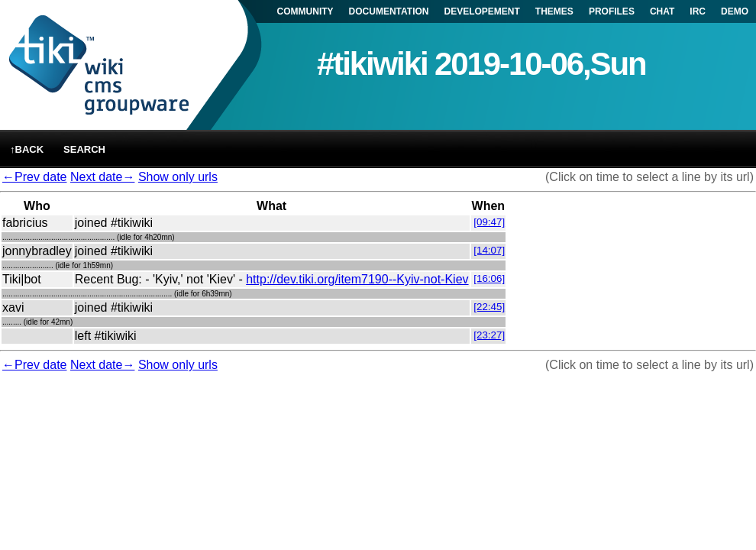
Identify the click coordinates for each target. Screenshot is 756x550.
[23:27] (489, 335)
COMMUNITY (305, 11)
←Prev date (34, 177)
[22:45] (489, 307)
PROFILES (612, 11)
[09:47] (489, 222)
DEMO (735, 11)
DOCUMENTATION (389, 11)
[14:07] (489, 250)
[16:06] (489, 278)
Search (84, 149)
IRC (698, 11)
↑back (27, 149)
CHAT (662, 11)
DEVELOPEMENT (482, 11)
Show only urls (178, 177)
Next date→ (102, 177)
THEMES (554, 11)
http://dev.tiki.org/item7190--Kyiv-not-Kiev (357, 279)
